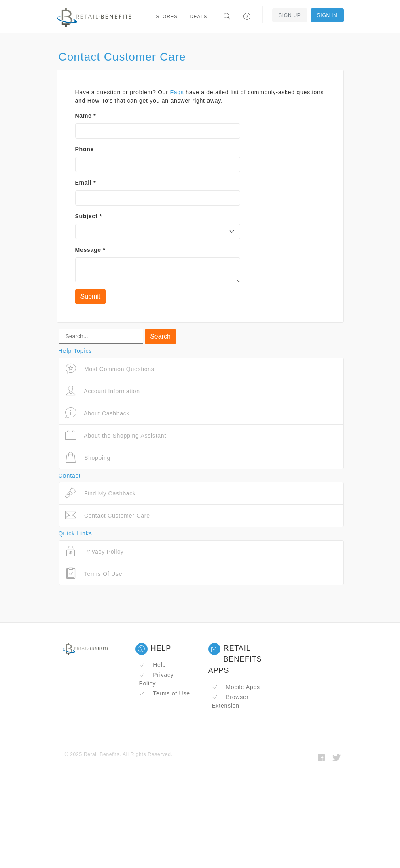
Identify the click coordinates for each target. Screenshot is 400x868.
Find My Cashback (101, 493)
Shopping (88, 458)
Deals (198, 17)
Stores (167, 17)
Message (90, 250)
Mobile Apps (236, 687)
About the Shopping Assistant (116, 435)
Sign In (327, 15)
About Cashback (97, 413)
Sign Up (290, 15)
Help (153, 665)
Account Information (103, 391)
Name (86, 116)
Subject (89, 216)
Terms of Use (165, 693)
